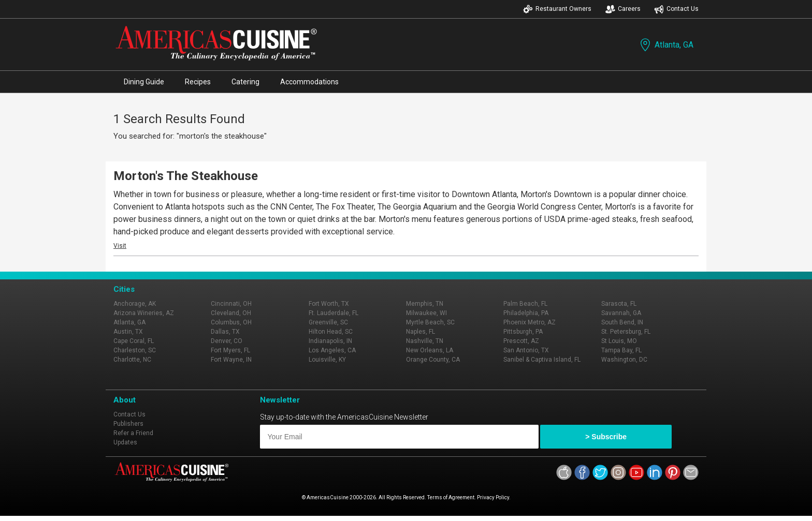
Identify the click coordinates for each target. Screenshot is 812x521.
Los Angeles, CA (332, 350)
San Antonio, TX (526, 350)
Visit (120, 246)
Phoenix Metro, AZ (530, 322)
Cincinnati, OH (231, 304)
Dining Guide (144, 82)
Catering (245, 82)
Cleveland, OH (231, 313)
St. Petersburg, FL (626, 332)
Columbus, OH (231, 322)
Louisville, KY (327, 360)
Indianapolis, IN (330, 341)
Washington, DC (624, 360)
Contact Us (676, 9)
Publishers (128, 424)
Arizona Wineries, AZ (144, 313)
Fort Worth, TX (329, 304)
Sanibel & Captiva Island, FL (542, 360)
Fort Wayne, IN (231, 360)
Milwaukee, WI (426, 313)
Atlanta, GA (666, 45)
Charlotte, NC (132, 360)
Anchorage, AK (135, 304)
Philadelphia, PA (526, 313)
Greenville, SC (328, 322)
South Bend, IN (622, 322)
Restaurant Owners (557, 9)
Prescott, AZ (521, 341)
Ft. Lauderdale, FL (334, 313)
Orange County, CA (433, 360)
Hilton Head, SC (331, 332)
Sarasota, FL (619, 304)
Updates (125, 442)
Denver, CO (227, 341)
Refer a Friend (133, 433)
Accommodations (309, 82)
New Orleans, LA (430, 350)
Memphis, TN (425, 304)
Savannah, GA (621, 313)
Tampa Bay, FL (621, 350)
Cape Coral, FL (134, 341)
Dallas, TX (225, 332)
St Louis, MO (619, 341)
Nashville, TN (425, 341)
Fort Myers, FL (230, 350)
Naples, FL (421, 332)
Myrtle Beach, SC (430, 322)
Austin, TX (128, 332)
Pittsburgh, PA (523, 332)
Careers (623, 9)
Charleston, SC (135, 350)
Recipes (198, 82)
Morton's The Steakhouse (186, 176)
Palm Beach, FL (525, 304)
